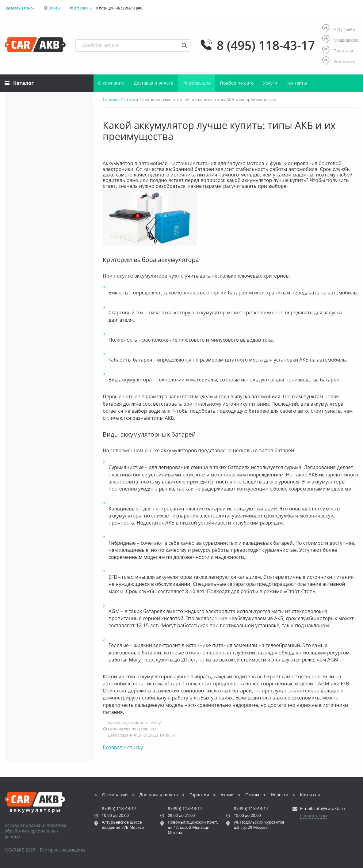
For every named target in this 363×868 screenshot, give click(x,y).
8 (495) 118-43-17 (266, 45)
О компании (111, 83)
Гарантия (199, 795)
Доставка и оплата (153, 83)
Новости (279, 795)
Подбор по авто (237, 83)
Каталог (19, 83)
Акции (227, 795)
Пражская (338, 51)
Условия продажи (23, 825)
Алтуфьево (339, 29)
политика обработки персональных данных (36, 831)
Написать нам (313, 816)
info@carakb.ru (330, 808)
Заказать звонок (20, 8)
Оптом (252, 795)
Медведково (340, 40)
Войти (54, 8)
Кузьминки (339, 61)
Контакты (297, 83)
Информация (197, 83)
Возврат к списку (123, 747)
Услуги (270, 83)
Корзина (83, 8)
